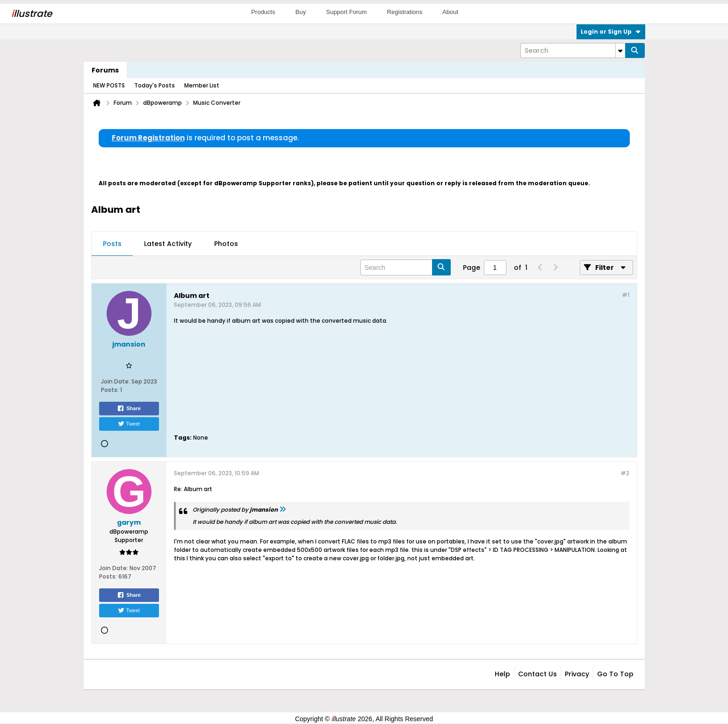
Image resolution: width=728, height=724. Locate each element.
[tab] (112, 244)
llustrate (32, 14)
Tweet (129, 424)
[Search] (573, 51)
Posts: (110, 390)
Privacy (577, 674)
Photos (226, 244)
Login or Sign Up (611, 32)
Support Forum (347, 12)
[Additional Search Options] (620, 51)
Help (502, 674)
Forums (105, 70)
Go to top (615, 674)
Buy (301, 12)
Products (263, 12)
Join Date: (115, 381)
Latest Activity (168, 244)
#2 (625, 473)
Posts (112, 244)
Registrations (405, 12)
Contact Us (537, 674)
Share (129, 408)
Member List (202, 85)
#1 (626, 295)
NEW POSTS (109, 85)
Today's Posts (155, 85)
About (450, 12)
